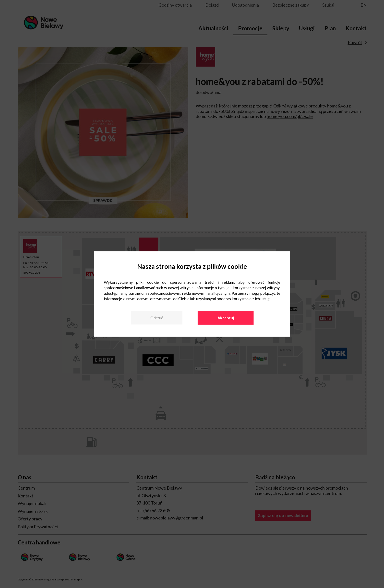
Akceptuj (226, 318)
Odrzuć (157, 318)
